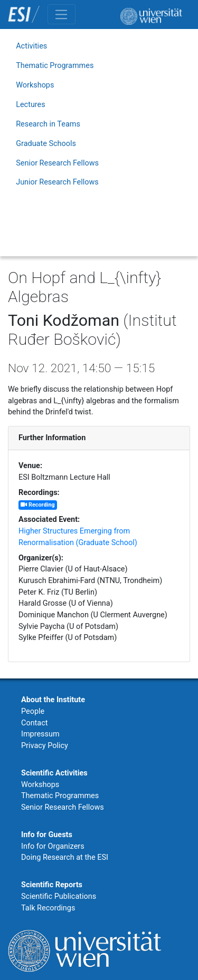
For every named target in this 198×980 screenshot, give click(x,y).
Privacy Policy (45, 746)
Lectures (31, 105)
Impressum (40, 734)
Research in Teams (48, 124)
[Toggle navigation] (62, 14)
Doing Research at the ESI (65, 857)
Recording (37, 505)
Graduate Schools (46, 144)
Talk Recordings (48, 908)
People (33, 711)
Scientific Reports (52, 885)
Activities (31, 46)
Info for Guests (47, 835)
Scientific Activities (54, 773)
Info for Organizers (53, 846)
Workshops (35, 85)
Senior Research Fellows (57, 163)
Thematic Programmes (55, 66)
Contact (34, 723)
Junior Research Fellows (57, 182)
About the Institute (53, 700)
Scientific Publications (59, 896)
